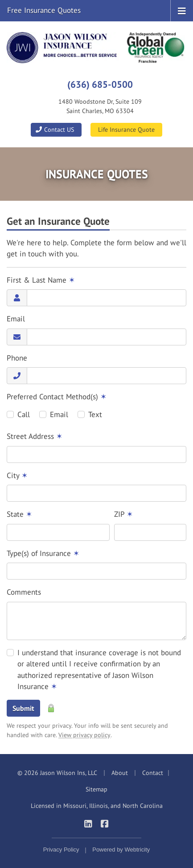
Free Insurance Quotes (44, 10)
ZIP (123, 514)
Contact (153, 773)
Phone (17, 358)
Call (24, 414)
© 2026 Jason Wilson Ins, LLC (57, 773)
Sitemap (96, 789)
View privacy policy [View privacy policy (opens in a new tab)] (84, 735)
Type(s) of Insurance (43, 553)
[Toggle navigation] (182, 10)
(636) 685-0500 (100, 84)
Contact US (55, 130)
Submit (23, 708)
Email (16, 319)
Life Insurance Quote (126, 130)
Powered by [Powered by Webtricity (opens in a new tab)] (121, 850)
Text (95, 414)
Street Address (35, 436)
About (120, 773)
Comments (24, 592)
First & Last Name (41, 280)
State (19, 514)
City (17, 475)
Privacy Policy (61, 850)
